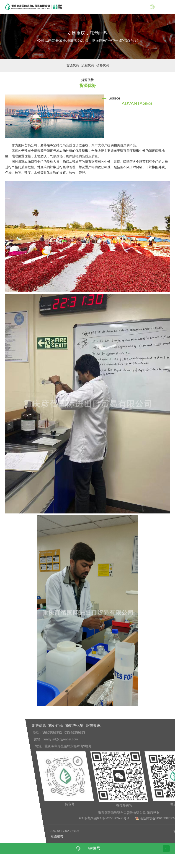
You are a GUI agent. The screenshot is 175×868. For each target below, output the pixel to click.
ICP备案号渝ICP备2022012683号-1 (142, 818)
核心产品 (117, 725)
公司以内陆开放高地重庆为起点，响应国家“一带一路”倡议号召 (88, 41)
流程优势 (91, 65)
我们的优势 (136, 725)
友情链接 (90, 837)
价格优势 (106, 65)
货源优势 (76, 65)
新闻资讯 (155, 725)
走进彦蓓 (101, 725)
